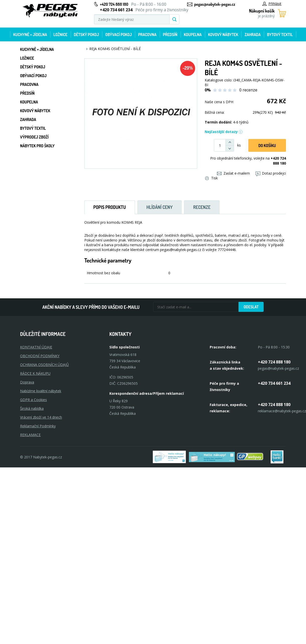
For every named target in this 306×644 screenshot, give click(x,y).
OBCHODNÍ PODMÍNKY (40, 356)
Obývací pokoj (119, 35)
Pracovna (147, 35)
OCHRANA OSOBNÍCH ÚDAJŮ (44, 365)
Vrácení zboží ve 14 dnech (41, 417)
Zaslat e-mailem (233, 173)
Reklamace (30, 435)
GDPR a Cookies (33, 400)
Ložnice (60, 35)
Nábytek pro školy (37, 146)
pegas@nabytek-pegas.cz (215, 4)
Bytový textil (280, 35)
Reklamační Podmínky (38, 426)
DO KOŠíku (267, 146)
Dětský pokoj (86, 35)
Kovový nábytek (223, 35)
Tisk (211, 178)
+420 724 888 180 (114, 4)
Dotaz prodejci (271, 173)
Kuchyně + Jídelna (30, 35)
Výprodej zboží (34, 137)
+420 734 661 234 (274, 383)
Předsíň (170, 35)
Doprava (27, 382)
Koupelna (193, 35)
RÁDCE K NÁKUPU (35, 373)
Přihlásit (272, 4)
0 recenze (248, 90)
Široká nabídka (32, 408)
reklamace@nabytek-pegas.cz (282, 411)
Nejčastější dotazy (224, 132)
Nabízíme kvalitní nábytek (41, 391)
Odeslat (251, 307)
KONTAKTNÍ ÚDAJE (36, 347)
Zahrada (253, 35)
